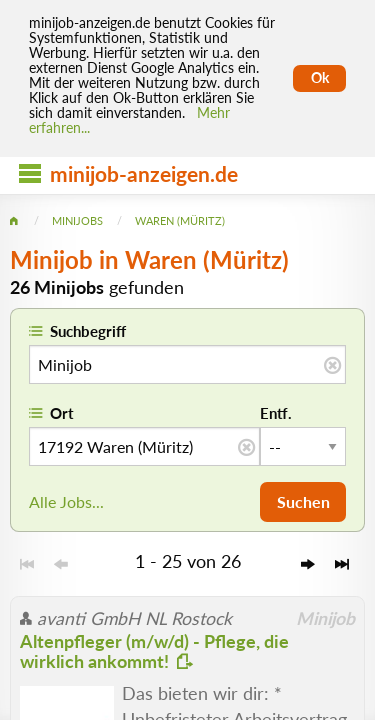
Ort (62, 413)
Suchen (303, 501)
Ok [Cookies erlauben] (320, 78)
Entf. (276, 413)
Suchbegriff (88, 331)
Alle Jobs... (66, 501)
